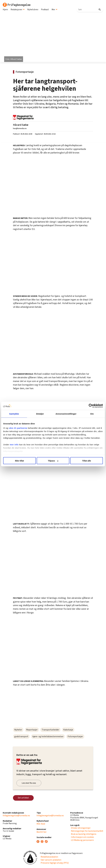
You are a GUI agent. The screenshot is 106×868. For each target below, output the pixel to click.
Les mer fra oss (29, 783)
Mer (55, 10)
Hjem (5, 10)
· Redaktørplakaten (49, 857)
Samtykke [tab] (14, 414)
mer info (14, 444)
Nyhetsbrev (33, 10)
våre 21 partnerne (18, 428)
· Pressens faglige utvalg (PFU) (54, 863)
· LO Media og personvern (82, 840)
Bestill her (42, 832)
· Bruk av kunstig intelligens (83, 834)
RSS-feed (41, 824)
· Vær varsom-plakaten (51, 860)
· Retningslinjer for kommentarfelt (87, 831)
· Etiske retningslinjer (80, 828)
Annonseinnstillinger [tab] (66, 414)
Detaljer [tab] (40, 414)
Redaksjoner (18, 10)
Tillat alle (87, 461)
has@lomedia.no (20, 128)
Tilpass (53, 461)
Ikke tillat (19, 461)
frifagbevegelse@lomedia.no (16, 816)
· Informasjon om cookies (82, 837)
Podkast (45, 10)
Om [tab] (92, 414)
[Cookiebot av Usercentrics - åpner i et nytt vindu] (91, 406)
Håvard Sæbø (21, 125)
